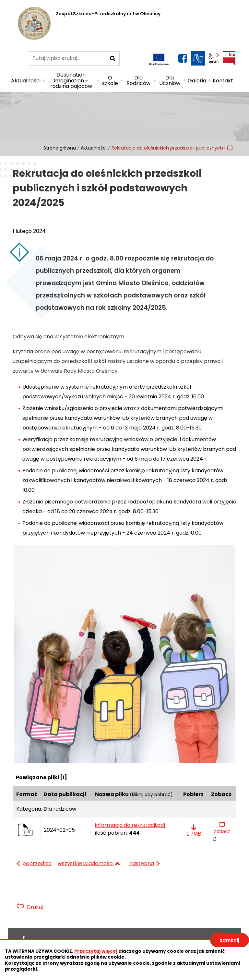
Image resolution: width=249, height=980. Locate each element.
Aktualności (94, 148)
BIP (229, 58)
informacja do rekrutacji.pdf (130, 825)
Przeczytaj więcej (96, 951)
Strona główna (60, 148)
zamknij (230, 940)
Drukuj (35, 907)
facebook (183, 58)
